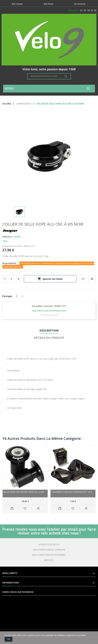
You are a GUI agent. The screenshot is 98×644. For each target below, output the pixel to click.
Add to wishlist (83, 279)
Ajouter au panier (50, 279)
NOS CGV (49, 560)
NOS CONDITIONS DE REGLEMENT (49, 555)
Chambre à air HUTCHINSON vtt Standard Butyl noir (73, 492)
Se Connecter (80, 4)
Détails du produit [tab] (49, 338)
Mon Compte (17, 4)
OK (9, 639)
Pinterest (23, 296)
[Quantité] (12, 279)
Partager (17, 296)
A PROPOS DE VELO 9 (49, 545)
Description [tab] (49, 330)
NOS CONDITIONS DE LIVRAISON (49, 550)
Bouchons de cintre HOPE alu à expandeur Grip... (25, 492)
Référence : (8, 237)
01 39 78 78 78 (88, 11)
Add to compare (92, 279)
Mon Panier (49, 4)
